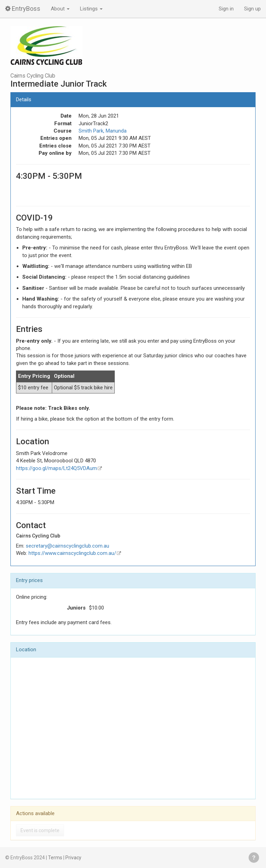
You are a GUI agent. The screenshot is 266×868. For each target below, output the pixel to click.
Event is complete (40, 830)
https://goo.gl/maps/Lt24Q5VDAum (57, 468)
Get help (254, 858)
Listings (91, 9)
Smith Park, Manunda (103, 131)
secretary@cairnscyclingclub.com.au (67, 546)
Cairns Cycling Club (33, 76)
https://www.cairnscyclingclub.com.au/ (72, 553)
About (60, 9)
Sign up (252, 9)
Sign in (226, 9)
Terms (55, 858)
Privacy (73, 858)
